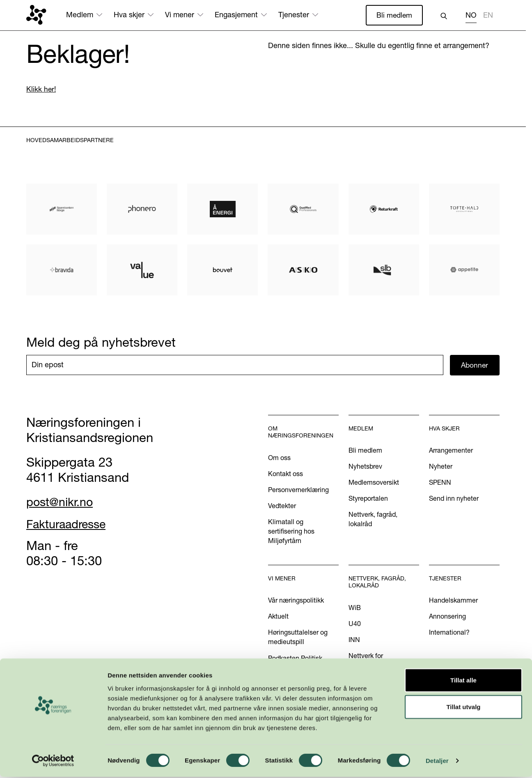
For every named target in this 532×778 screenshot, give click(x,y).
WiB (355, 608)
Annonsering (447, 617)
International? (449, 633)
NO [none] (471, 15)
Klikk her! (41, 89)
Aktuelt (278, 617)
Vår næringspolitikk (296, 601)
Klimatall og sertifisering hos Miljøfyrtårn (291, 532)
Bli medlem (394, 15)
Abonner (475, 365)
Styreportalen (368, 499)
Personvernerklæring (298, 490)
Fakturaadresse (70, 524)
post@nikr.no (63, 502)
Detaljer (437, 762)
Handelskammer (453, 601)
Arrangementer (451, 451)
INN (354, 640)
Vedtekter (282, 506)
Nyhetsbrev (365, 467)
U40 (355, 624)
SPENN (440, 483)
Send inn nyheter (454, 499)
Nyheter (441, 467)
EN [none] (488, 15)
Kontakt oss (285, 474)
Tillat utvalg (463, 708)
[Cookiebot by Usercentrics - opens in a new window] (53, 762)
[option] (488, 16)
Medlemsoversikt (374, 483)
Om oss (279, 458)
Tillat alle (463, 681)
